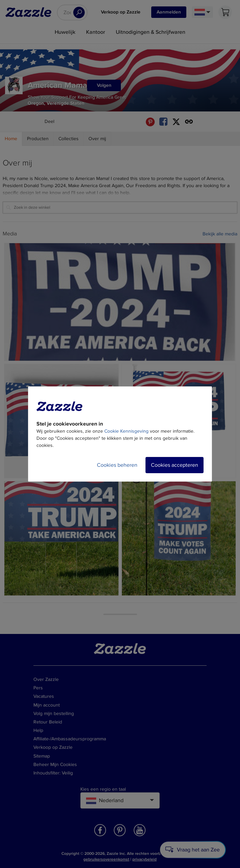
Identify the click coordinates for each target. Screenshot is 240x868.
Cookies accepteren (175, 465)
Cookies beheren (117, 465)
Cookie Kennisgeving (126, 431)
